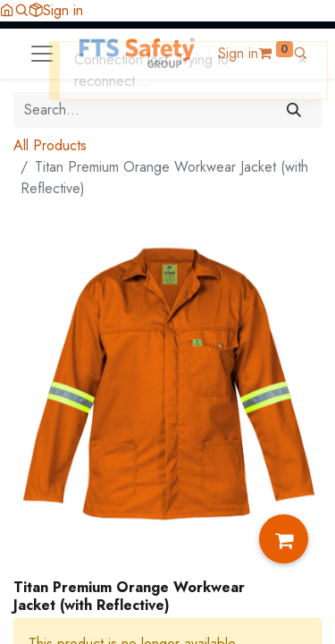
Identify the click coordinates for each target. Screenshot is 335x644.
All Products (50, 145)
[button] (21, 10)
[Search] (294, 110)
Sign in (63, 10)
